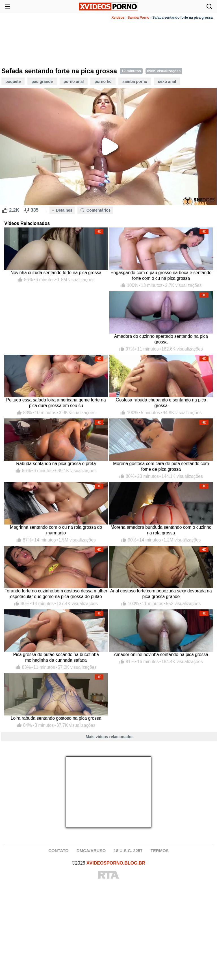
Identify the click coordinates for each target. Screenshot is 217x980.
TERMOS (160, 851)
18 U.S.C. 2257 (128, 851)
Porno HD (103, 81)
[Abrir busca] (209, 7)
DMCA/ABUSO (91, 851)
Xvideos (118, 18)
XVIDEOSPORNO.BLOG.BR (116, 863)
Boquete (13, 81)
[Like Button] (5, 210)
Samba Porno (138, 18)
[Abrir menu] (8, 7)
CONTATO (58, 851)
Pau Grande (42, 81)
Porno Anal (74, 81)
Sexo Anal (167, 81)
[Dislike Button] (26, 210)
